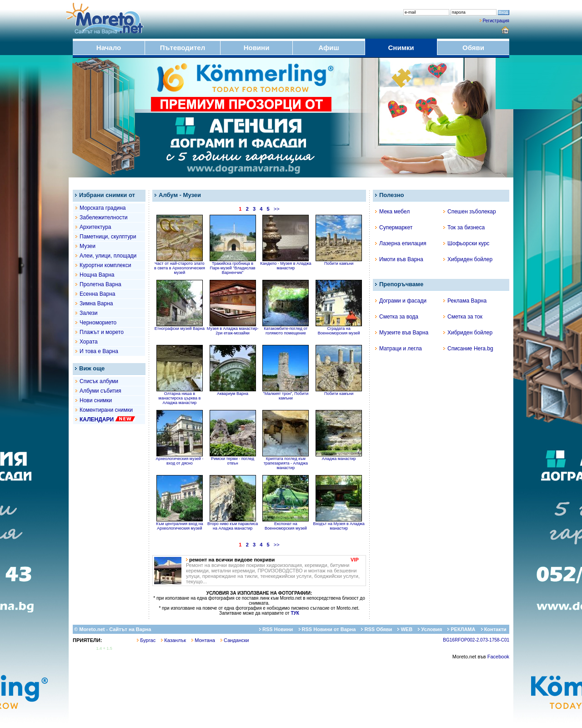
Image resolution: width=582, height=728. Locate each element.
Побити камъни (339, 262)
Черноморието (98, 323)
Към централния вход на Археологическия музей (179, 524)
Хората (89, 342)
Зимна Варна (96, 303)
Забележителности (103, 217)
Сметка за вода (397, 317)
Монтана (203, 640)
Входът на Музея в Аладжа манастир (339, 524)
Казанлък (173, 640)
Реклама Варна (465, 301)
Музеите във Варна (402, 333)
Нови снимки (96, 400)
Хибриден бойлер (468, 259)
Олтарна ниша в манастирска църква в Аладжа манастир (180, 396)
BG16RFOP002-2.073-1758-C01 (476, 640)
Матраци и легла (399, 349)
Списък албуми (99, 381)
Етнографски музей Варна (180, 327)
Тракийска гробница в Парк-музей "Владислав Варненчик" (233, 266)
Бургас (146, 640)
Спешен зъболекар (470, 212)
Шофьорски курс (466, 243)
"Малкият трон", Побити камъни (286, 394)
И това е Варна (99, 351)
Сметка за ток (463, 317)
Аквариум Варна (233, 392)
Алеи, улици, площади (108, 256)
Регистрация (496, 21)
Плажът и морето (102, 332)
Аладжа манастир (339, 457)
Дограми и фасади (401, 301)
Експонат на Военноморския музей (286, 524)
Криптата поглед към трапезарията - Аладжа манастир (286, 461)
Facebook (498, 657)
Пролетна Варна (100, 284)
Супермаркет (394, 227)
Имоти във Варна (399, 259)
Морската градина (103, 208)
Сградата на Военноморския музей (339, 329)
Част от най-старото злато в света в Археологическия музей (180, 266)
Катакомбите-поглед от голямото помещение (286, 329)
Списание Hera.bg (468, 349)
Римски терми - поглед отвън (233, 459)
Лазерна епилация (401, 243)
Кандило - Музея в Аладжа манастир (286, 264)
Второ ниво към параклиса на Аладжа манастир (233, 524)
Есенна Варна (97, 294)
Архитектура (95, 227)
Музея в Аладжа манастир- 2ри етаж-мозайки (233, 329)
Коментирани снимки (106, 410)
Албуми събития (100, 391)
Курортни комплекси (105, 265)
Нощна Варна (97, 275)
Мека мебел (392, 212)
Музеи (88, 246)
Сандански (235, 640)
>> (277, 209)
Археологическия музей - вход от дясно (180, 459)
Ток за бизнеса (464, 227)
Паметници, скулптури (108, 237)
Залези (89, 313)
